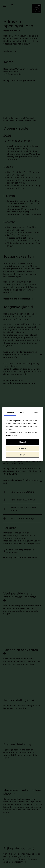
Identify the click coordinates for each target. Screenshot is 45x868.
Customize (23, 448)
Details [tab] (23, 413)
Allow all (22, 442)
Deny (22, 455)
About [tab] (35, 413)
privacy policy (11, 435)
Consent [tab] (10, 413)
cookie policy (29, 432)
